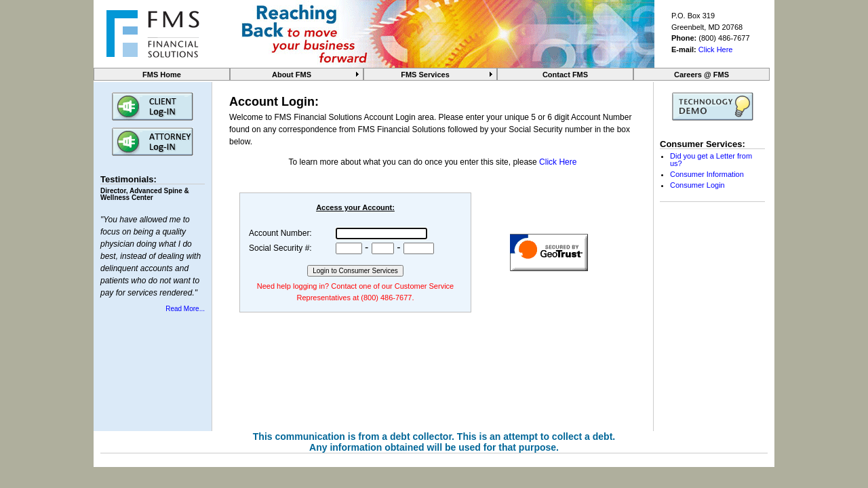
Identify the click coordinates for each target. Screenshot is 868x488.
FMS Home (162, 75)
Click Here (716, 49)
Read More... (185, 309)
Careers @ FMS (702, 75)
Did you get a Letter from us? (711, 160)
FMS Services (425, 75)
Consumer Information (707, 174)
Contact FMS (565, 75)
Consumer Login (697, 185)
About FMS (292, 75)
